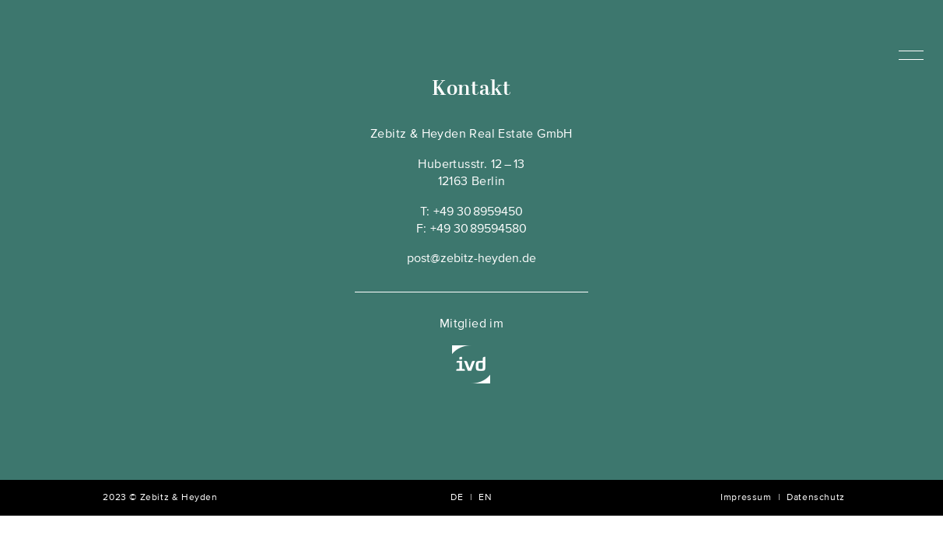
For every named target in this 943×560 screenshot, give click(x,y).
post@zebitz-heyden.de (471, 259)
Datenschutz (816, 498)
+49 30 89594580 (479, 229)
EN (485, 498)
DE (457, 498)
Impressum (746, 498)
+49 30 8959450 (478, 212)
